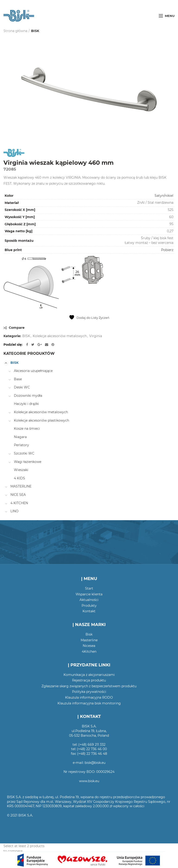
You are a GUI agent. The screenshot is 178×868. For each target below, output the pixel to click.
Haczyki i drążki (26, 404)
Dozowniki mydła (28, 396)
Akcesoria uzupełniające (33, 371)
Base (18, 379)
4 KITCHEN (19, 503)
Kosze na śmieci (27, 429)
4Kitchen (89, 652)
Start (89, 588)
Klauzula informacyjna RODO (89, 697)
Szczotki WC (24, 453)
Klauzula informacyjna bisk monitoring (89, 703)
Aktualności (89, 600)
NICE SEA (18, 495)
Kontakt (89, 611)
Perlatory (21, 445)
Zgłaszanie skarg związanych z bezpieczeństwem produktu (89, 686)
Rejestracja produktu (89, 680)
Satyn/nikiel (164, 196)
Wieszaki (21, 470)
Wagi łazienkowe (28, 462)
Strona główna (15, 31)
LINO (14, 511)
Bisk (89, 634)
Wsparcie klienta (89, 594)
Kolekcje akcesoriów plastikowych (41, 420)
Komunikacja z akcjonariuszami (89, 675)
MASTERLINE (21, 486)
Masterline (89, 640)
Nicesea (89, 646)
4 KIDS (19, 478)
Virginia (96, 336)
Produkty (89, 606)
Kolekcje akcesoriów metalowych (60, 336)
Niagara (20, 437)
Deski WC (22, 387)
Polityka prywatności (89, 692)
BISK (35, 31)
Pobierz (167, 250)
